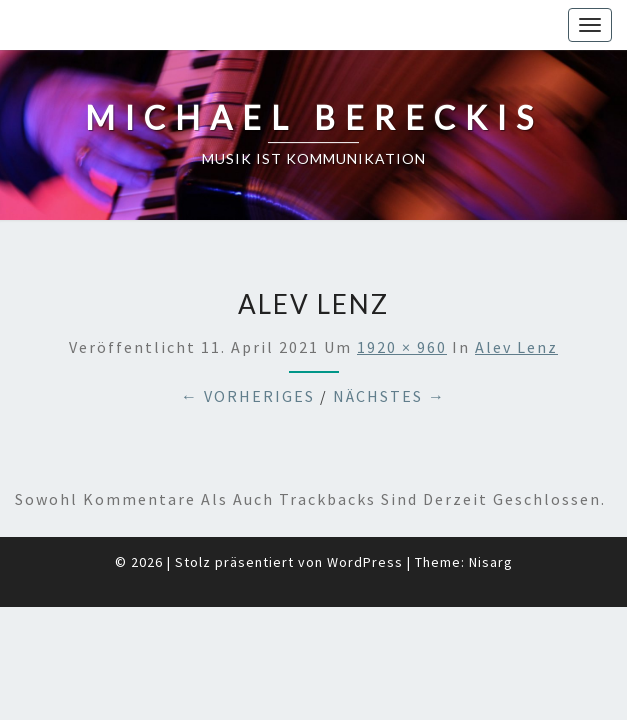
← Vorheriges (248, 346)
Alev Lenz (516, 297)
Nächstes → (389, 346)
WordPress (365, 512)
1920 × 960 (402, 297)
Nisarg (491, 512)
